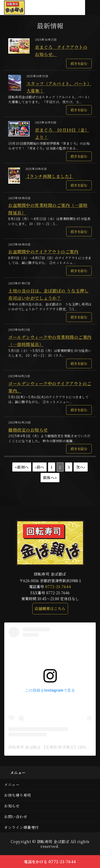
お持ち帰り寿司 (18, 795)
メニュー (12, 784)
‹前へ (40, 467)
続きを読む (79, 64)
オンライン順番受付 (21, 827)
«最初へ (22, 467)
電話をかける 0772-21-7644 (50, 862)
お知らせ (12, 806)
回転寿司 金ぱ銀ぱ (53, 841)
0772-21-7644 (58, 587)
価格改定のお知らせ (28, 430)
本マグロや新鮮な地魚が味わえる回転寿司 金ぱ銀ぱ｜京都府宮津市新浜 (23, 8)
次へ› (81, 467)
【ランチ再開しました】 (50, 176)
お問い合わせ (16, 817)
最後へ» (50, 477)
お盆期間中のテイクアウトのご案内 (43, 252)
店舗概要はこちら (50, 609)
